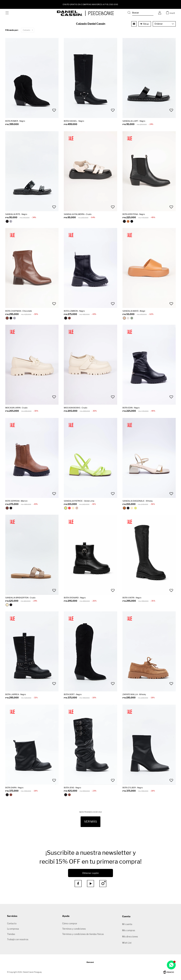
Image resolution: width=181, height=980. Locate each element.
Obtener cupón (90, 873)
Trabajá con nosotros (18, 939)
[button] (141, 13)
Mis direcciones (130, 937)
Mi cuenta (127, 924)
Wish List (127, 943)
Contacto (12, 923)
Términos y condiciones (74, 929)
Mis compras (129, 930)
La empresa (13, 929)
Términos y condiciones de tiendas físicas (83, 934)
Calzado (27, 30)
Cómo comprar (70, 923)
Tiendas (11, 934)
